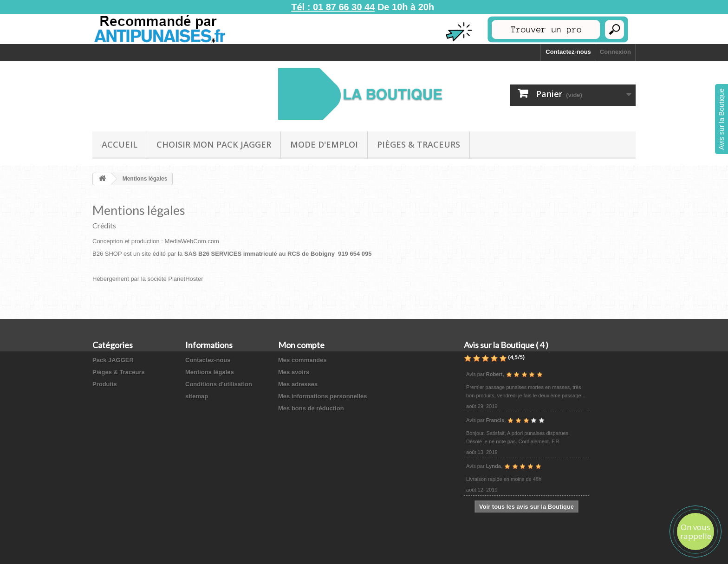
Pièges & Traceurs (419, 144)
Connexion (615, 52)
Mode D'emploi (324, 144)
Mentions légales (210, 372)
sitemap (197, 396)
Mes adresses (298, 384)
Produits (105, 384)
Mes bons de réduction (311, 408)
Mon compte (301, 345)
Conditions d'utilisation (219, 384)
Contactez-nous (568, 52)
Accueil (120, 144)
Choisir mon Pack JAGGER (214, 144)
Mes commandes (302, 360)
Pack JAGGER (113, 360)
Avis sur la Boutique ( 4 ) (506, 345)
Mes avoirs (294, 372)
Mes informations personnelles (322, 396)
